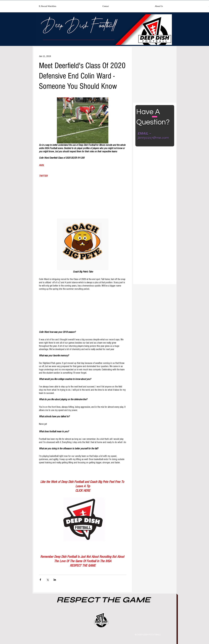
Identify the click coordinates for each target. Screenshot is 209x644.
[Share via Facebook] (40, 580)
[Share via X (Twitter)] (48, 580)
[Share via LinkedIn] (55, 580)
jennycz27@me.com (153, 138)
